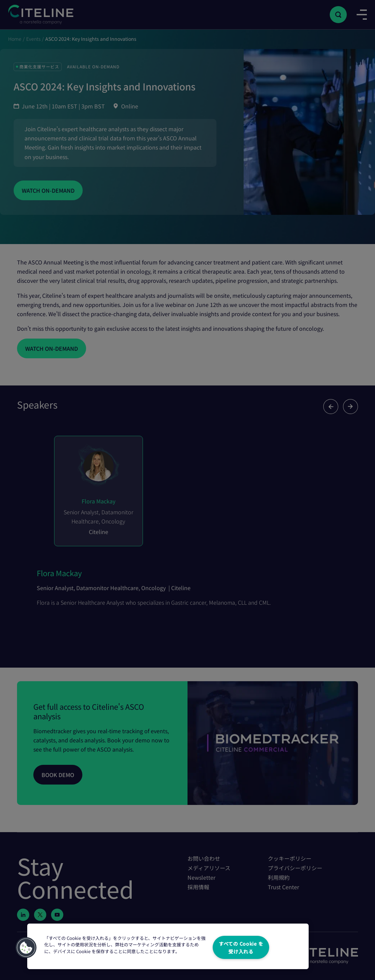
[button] (26, 948)
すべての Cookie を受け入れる (241, 947)
